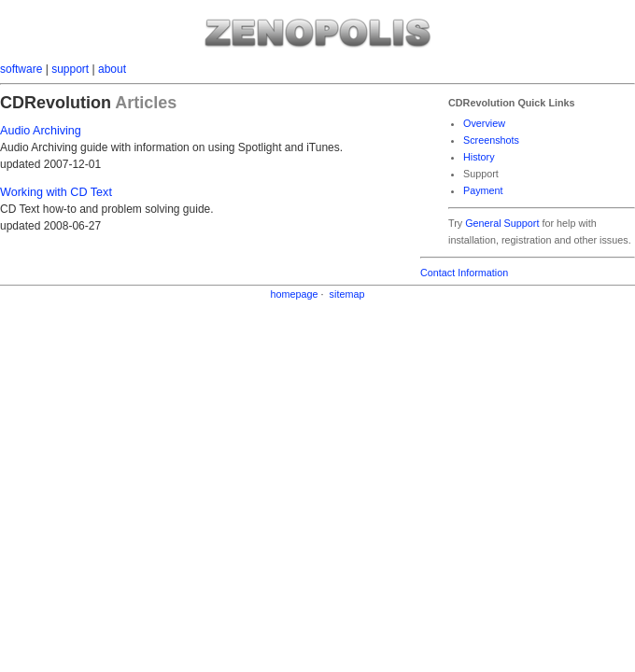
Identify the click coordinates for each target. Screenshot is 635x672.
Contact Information (464, 273)
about (112, 69)
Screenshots (491, 140)
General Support (502, 223)
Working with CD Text (56, 192)
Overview (484, 123)
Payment (483, 190)
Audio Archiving (41, 131)
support (70, 69)
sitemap (347, 294)
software (21, 69)
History (479, 157)
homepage (295, 294)
